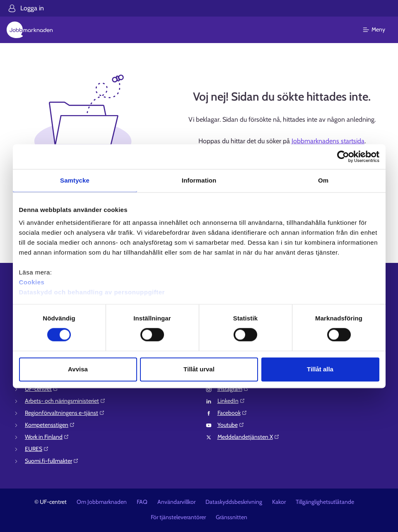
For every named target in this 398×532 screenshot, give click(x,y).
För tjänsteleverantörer (178, 517)
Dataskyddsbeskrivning (234, 502)
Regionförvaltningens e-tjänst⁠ (65, 413)
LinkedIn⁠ (231, 401)
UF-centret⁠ (42, 389)
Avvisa (78, 369)
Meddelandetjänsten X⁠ (248, 437)
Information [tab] (199, 180)
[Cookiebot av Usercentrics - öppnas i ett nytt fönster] (343, 156)
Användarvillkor (176, 502)
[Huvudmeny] (379, 30)
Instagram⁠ (233, 389)
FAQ (142, 502)
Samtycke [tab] (75, 180)
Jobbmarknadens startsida (328, 141)
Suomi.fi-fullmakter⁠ (52, 461)
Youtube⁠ (231, 425)
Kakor (279, 502)
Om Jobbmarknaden (102, 502)
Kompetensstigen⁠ (50, 425)
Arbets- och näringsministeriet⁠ (65, 401)
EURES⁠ (37, 449)
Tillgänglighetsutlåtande (325, 502)
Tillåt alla (320, 369)
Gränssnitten (232, 517)
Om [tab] (323, 180)
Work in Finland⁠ (47, 437)
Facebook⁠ (232, 413)
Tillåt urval (199, 369)
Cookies (32, 282)
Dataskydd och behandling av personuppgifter (92, 292)
